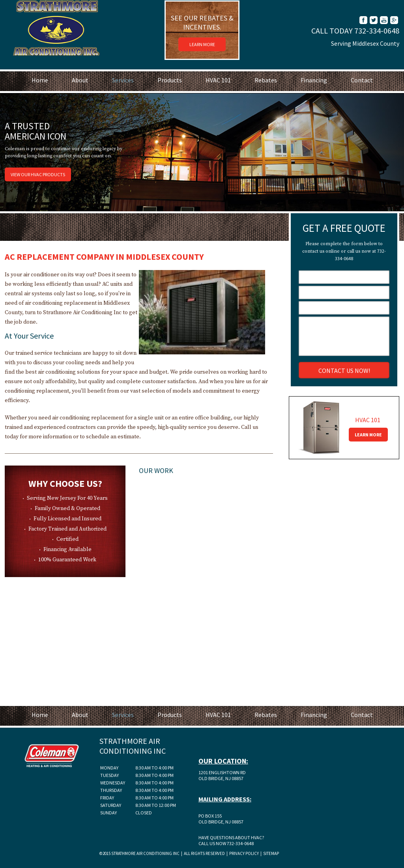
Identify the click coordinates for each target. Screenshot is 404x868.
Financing (314, 80)
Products (170, 80)
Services (123, 80)
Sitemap (271, 853)
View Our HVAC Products (38, 174)
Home (40, 80)
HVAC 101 (218, 80)
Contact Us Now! (344, 371)
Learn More (202, 44)
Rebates (266, 80)
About (80, 80)
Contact (362, 80)
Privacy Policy (244, 853)
